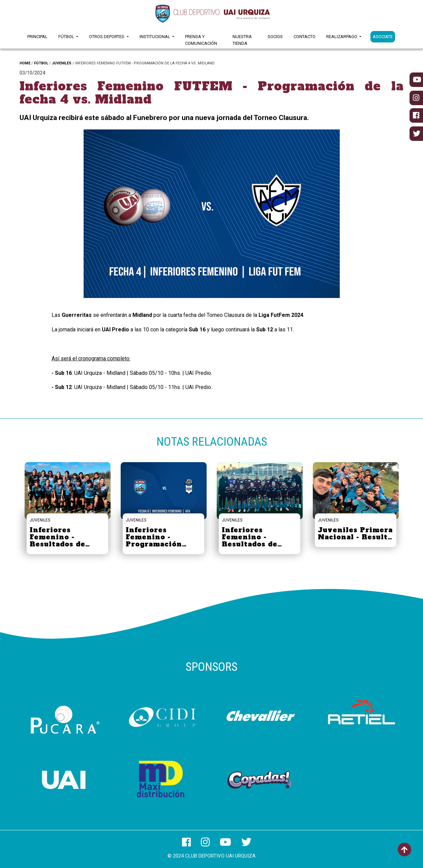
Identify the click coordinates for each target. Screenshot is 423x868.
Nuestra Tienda (242, 40)
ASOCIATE (383, 37)
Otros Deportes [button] (107, 37)
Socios (275, 37)
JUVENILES (62, 63)
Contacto (305, 37)
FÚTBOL (41, 63)
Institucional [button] (155, 37)
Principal (37, 37)
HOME (25, 63)
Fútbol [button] (67, 37)
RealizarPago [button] (342, 37)
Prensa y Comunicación (201, 40)
